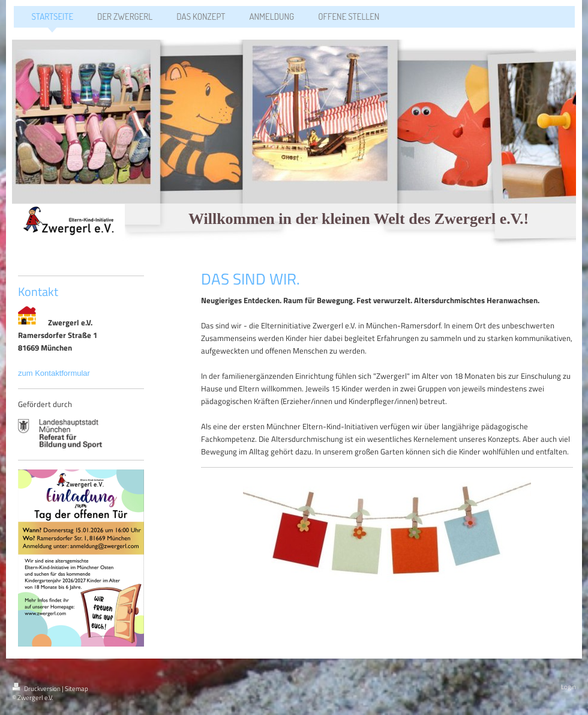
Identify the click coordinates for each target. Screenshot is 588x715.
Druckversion (37, 689)
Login (568, 687)
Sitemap (76, 689)
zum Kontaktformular (55, 373)
